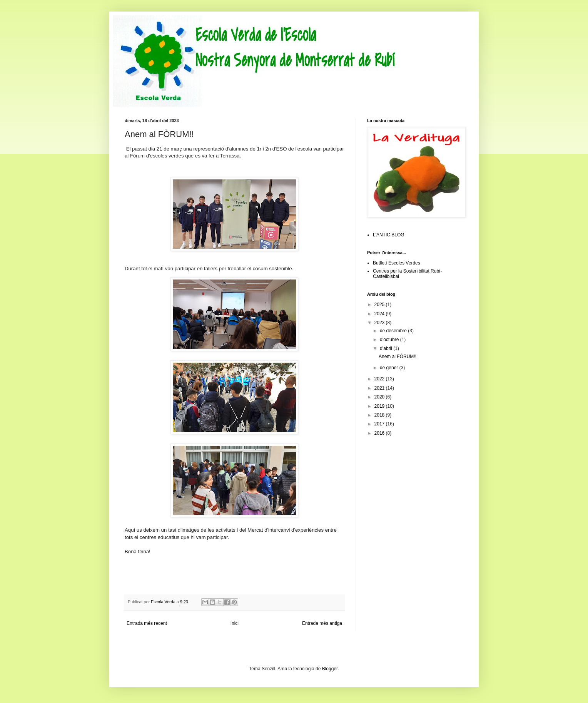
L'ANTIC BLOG (389, 235)
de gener (390, 368)
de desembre (394, 331)
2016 (380, 433)
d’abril (387, 348)
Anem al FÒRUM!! (398, 357)
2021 (380, 388)
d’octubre (390, 340)
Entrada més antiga (322, 623)
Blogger (330, 669)
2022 (380, 379)
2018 (380, 415)
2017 (380, 424)
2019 (380, 406)
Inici (235, 623)
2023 (380, 323)
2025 (380, 305)
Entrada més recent (147, 623)
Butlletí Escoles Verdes (397, 263)
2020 (380, 397)
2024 (380, 314)
